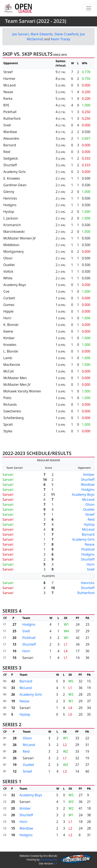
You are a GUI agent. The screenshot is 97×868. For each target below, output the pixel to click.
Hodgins (88, 489)
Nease (90, 544)
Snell (91, 569)
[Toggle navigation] (89, 8)
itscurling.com (49, 860)
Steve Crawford (66, 34)
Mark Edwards (42, 34)
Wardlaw (88, 485)
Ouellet (89, 509)
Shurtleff (88, 480)
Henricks (88, 583)
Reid (91, 519)
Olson (90, 504)
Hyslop (89, 524)
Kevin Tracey (60, 39)
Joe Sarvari (21, 34)
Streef (90, 514)
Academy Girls (83, 539)
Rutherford (86, 593)
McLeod (88, 499)
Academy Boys (83, 494)
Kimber (89, 475)
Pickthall (88, 549)
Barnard (88, 534)
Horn (91, 564)
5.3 (55, 864)
